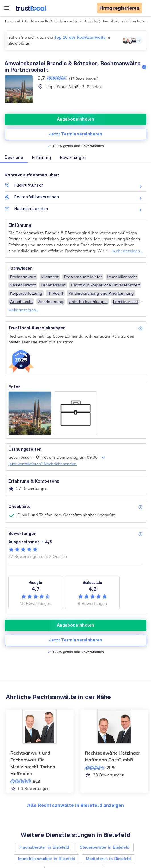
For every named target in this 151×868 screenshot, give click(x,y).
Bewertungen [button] (73, 158)
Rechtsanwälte (37, 21)
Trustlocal (12, 21)
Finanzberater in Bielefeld (44, 847)
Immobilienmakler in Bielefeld (46, 859)
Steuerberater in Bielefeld (105, 847)
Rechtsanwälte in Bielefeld (76, 21)
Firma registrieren (120, 8)
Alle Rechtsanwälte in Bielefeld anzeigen (76, 805)
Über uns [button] (14, 158)
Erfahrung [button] (42, 158)
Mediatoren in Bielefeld (108, 859)
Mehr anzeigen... (128, 251)
